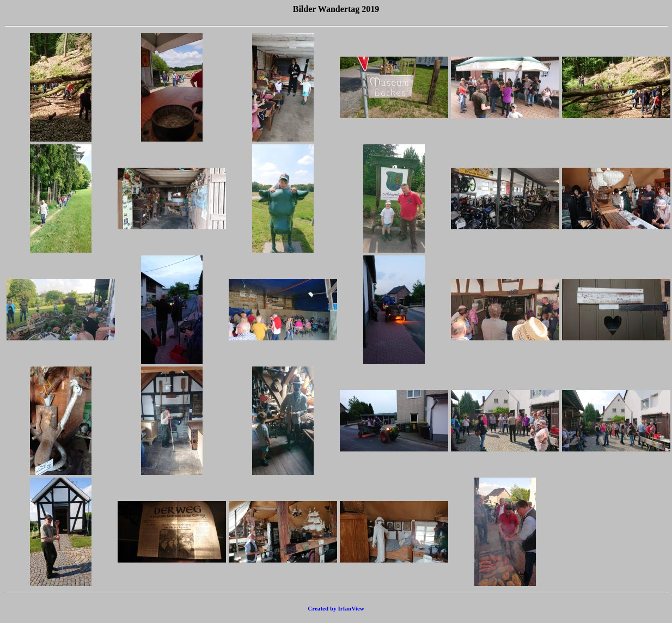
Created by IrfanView (336, 608)
